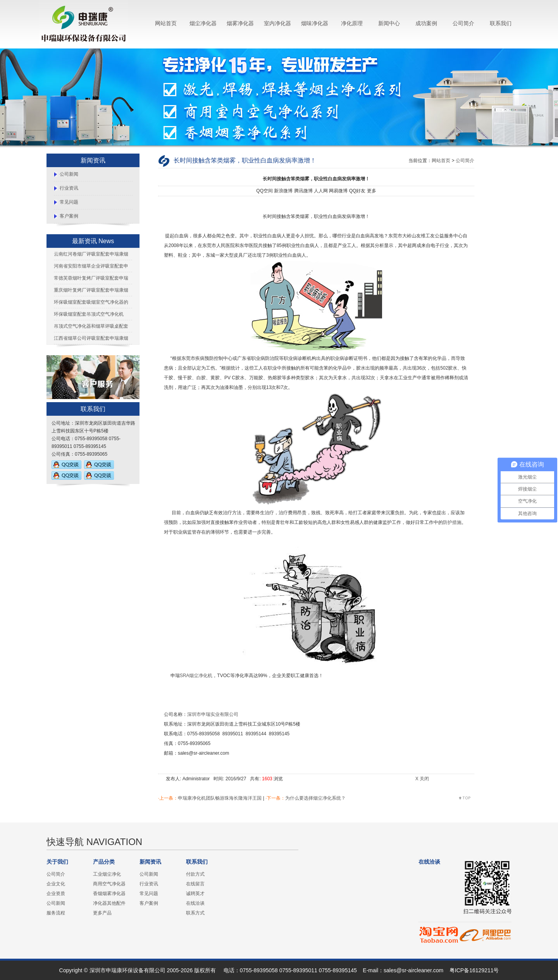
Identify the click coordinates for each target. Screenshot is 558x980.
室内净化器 (277, 23)
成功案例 (426, 23)
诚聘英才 (195, 894)
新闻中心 (389, 23)
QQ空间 (264, 191)
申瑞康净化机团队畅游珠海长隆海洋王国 (220, 798)
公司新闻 (69, 174)
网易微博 (338, 191)
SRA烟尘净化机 (196, 676)
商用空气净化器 (109, 884)
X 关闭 (422, 779)
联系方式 (195, 913)
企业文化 (56, 884)
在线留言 (195, 884)
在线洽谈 (195, 903)
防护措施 (452, 522)
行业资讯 (69, 188)
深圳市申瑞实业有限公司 (213, 714)
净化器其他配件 (109, 903)
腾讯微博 (303, 191)
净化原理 (352, 23)
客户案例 (69, 216)
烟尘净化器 (203, 23)
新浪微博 (283, 191)
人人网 (321, 191)
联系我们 (501, 23)
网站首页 (166, 23)
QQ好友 (357, 191)
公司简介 (463, 23)
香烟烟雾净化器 (109, 894)
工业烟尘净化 (107, 874)
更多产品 (102, 913)
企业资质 (56, 894)
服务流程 (56, 913)
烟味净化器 (315, 23)
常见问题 (69, 202)
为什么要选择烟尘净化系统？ (315, 798)
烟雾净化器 (240, 23)
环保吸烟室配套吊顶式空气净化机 (89, 314)
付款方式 (195, 874)
